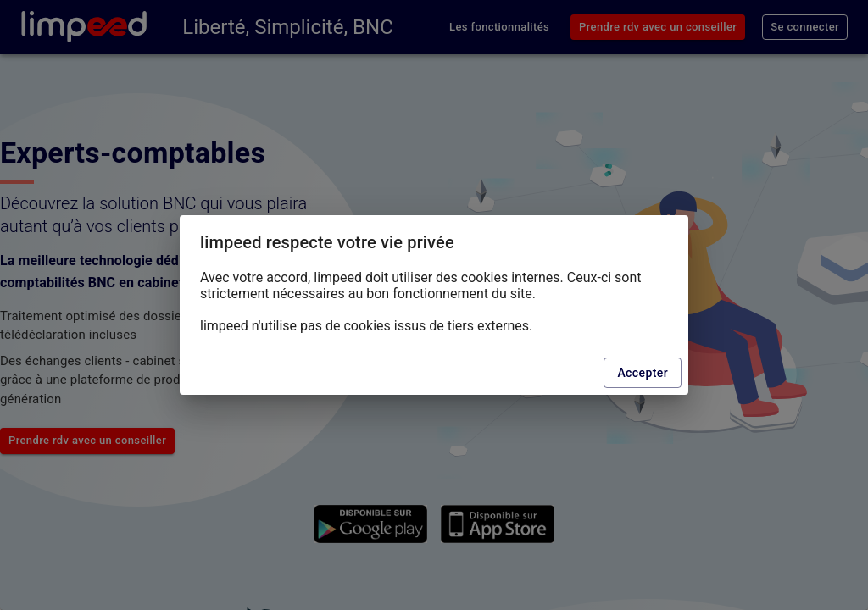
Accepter (643, 373)
